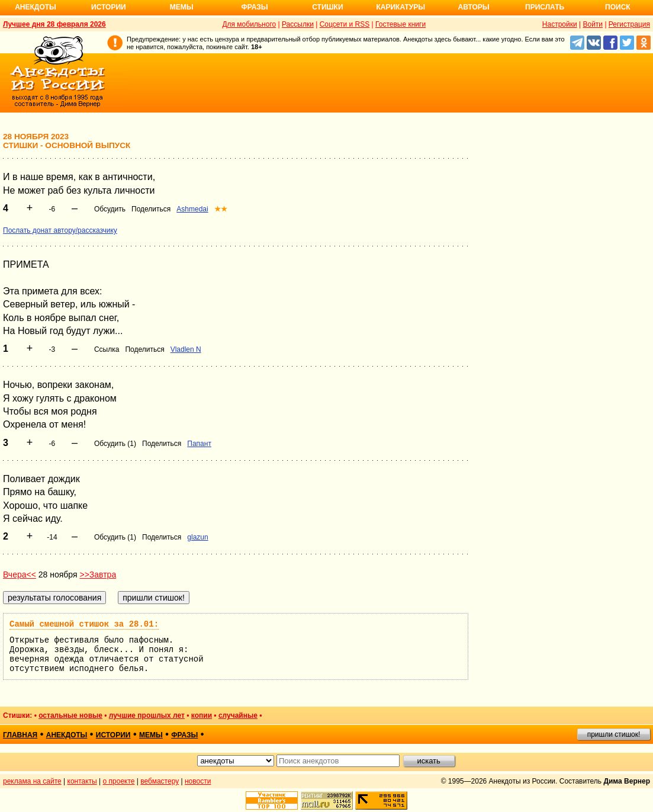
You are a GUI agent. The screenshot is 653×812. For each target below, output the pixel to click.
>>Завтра (98, 575)
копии (202, 715)
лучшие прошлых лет (147, 715)
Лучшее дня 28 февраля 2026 (54, 24)
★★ (221, 209)
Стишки (327, 7)
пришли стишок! (614, 734)
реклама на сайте (32, 781)
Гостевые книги (401, 24)
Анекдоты (36, 7)
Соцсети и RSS (345, 24)
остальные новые (70, 715)
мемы (151, 735)
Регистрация (629, 24)
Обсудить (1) (115, 444)
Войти (593, 24)
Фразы (254, 7)
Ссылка (107, 349)
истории (113, 735)
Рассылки (298, 24)
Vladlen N (186, 349)
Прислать (545, 7)
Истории (109, 7)
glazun (197, 537)
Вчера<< (20, 575)
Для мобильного (249, 24)
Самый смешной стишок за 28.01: (84, 624)
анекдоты (67, 735)
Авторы (474, 7)
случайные (238, 715)
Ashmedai (192, 209)
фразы (184, 735)
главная (20, 735)
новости (198, 781)
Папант (199, 444)
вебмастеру (160, 781)
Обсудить (110, 209)
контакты (82, 781)
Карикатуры (401, 7)
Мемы (182, 7)
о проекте (119, 781)
